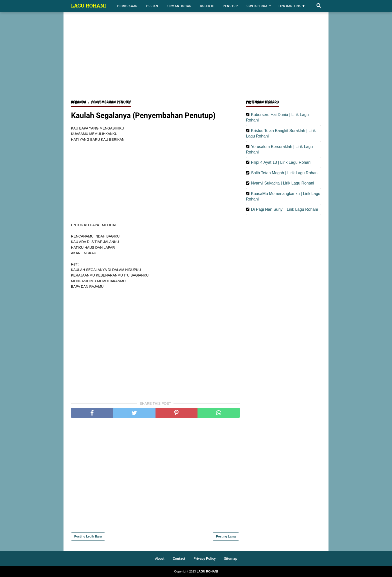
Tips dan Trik (289, 6)
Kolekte (207, 6)
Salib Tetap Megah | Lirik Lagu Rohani (285, 173)
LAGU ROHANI (88, 5)
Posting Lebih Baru (88, 536)
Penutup (230, 6)
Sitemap (231, 558)
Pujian (152, 6)
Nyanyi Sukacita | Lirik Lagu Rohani (282, 183)
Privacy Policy (205, 558)
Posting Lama (226, 536)
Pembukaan (127, 6)
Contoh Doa (257, 6)
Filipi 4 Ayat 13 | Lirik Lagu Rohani (281, 162)
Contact (179, 558)
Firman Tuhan (179, 6)
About (160, 558)
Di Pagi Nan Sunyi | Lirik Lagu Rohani (284, 209)
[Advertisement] (196, 57)
